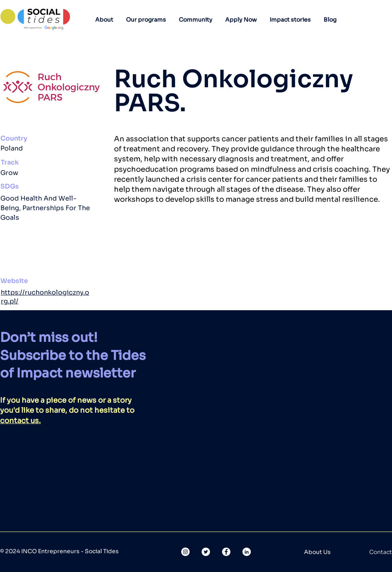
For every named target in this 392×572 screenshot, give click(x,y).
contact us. (20, 421)
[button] (104, 20)
